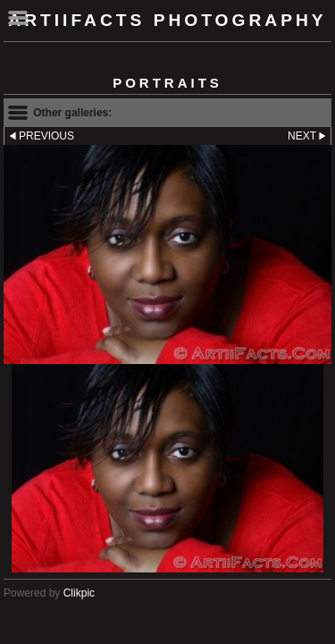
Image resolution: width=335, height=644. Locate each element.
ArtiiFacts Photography (167, 20)
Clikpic (79, 593)
